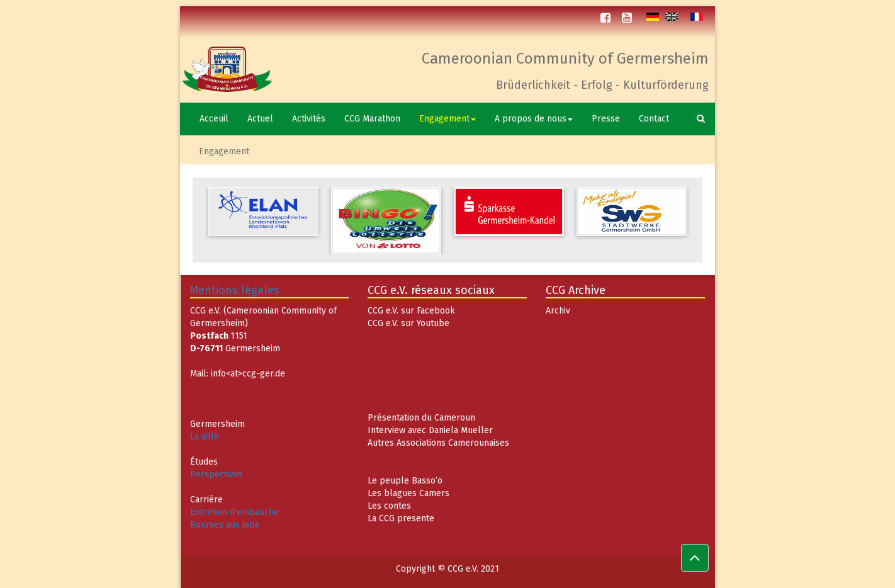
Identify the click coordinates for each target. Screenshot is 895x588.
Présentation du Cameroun (421, 418)
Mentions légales (235, 290)
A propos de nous (534, 119)
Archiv (558, 311)
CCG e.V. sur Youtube (408, 323)
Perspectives (217, 474)
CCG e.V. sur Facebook (411, 311)
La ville (205, 437)
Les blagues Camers (408, 493)
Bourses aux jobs (225, 525)
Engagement (447, 119)
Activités (309, 119)
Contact (654, 119)
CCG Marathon (372, 119)
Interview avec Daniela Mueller (430, 430)
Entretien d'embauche (234, 512)
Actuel (260, 119)
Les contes (389, 506)
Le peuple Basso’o (405, 481)
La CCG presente (401, 518)
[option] (263, 212)
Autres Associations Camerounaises (438, 443)
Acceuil (214, 119)
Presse (606, 119)
